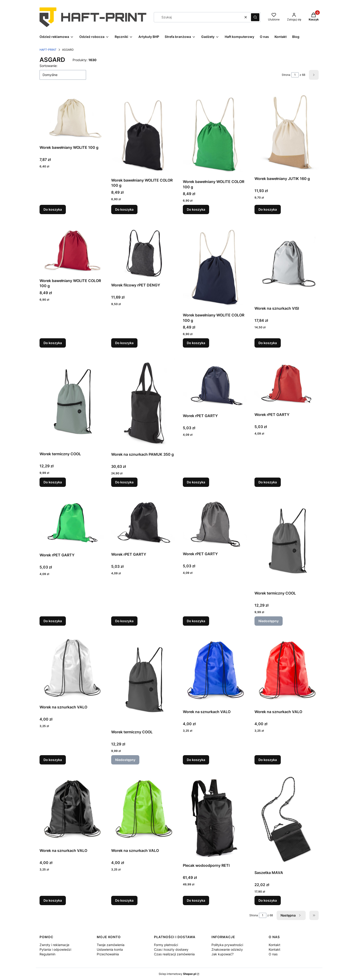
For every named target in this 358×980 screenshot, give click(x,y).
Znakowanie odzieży (227, 949)
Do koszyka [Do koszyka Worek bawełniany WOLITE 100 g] (53, 210)
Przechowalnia (108, 954)
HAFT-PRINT (48, 50)
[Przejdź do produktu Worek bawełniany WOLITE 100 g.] (72, 116)
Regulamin (47, 954)
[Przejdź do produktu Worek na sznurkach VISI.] (287, 263)
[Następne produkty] (291, 915)
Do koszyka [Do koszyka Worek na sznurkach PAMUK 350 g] (124, 482)
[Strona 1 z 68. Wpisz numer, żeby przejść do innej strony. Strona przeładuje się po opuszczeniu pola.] (295, 75)
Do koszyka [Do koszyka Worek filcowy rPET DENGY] (124, 343)
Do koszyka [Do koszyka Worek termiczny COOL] (53, 482)
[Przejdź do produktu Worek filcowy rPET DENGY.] (143, 251)
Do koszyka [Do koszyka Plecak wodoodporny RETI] (196, 900)
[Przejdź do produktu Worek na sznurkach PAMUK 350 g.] (143, 402)
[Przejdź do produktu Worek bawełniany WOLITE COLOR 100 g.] (143, 132)
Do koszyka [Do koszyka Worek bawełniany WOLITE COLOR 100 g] (124, 210)
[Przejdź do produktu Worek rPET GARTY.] (215, 383)
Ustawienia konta (110, 949)
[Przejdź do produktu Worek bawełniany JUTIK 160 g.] (287, 132)
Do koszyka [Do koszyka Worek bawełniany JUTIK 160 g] (268, 210)
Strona (286, 75)
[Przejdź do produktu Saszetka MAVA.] (287, 820)
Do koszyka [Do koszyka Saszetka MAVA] (268, 900)
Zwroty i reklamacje (54, 945)
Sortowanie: (49, 66)
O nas (273, 954)
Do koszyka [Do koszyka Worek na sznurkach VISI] (268, 343)
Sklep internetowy (177, 974)
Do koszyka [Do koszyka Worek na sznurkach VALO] (53, 760)
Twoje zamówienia (111, 945)
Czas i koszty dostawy (171, 949)
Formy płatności (166, 945)
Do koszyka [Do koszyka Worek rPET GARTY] (196, 482)
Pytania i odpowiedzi (55, 949)
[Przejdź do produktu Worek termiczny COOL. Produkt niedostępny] (287, 541)
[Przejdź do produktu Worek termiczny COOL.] (72, 402)
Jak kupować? (222, 954)
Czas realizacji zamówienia (174, 954)
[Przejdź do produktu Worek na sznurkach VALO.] (72, 668)
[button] (255, 17)
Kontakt (274, 945)
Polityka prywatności (227, 945)
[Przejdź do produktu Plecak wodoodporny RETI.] (215, 816)
